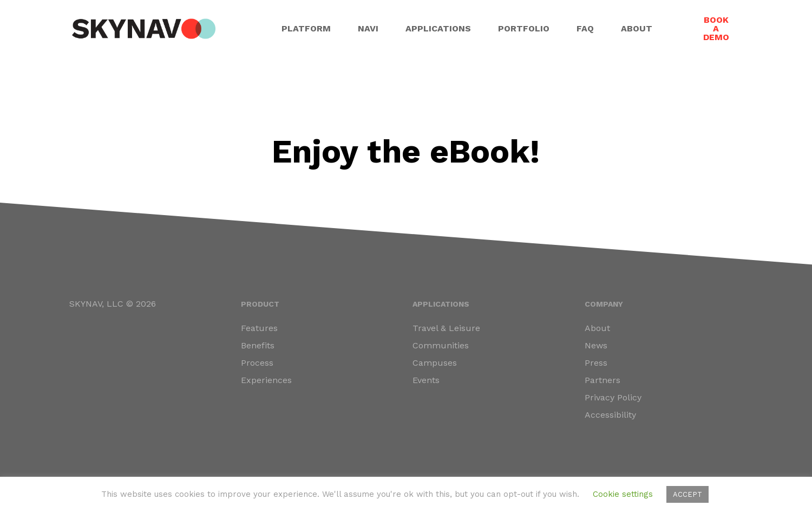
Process (257, 363)
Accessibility (610, 415)
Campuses (435, 363)
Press (596, 363)
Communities (441, 345)
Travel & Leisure (446, 328)
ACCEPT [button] (687, 494)
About (597, 328)
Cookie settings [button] (623, 494)
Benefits (258, 345)
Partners (603, 380)
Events (426, 380)
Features (259, 328)
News (596, 345)
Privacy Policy (613, 397)
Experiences (266, 380)
